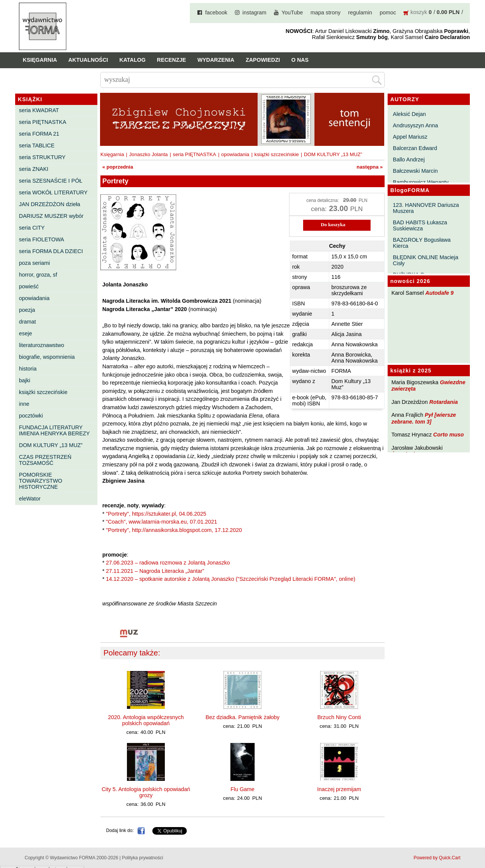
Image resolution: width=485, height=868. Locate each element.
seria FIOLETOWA (41, 239)
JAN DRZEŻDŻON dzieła (50, 204)
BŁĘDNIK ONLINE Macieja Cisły (426, 260)
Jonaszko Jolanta (149, 154)
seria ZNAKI (34, 169)
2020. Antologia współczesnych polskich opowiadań (146, 720)
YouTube (292, 13)
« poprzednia (118, 167)
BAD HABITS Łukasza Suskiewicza (420, 225)
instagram (254, 13)
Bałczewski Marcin (415, 171)
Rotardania (444, 402)
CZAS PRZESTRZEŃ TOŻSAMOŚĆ (45, 460)
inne (24, 404)
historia (28, 369)
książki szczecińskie (43, 392)
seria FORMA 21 (39, 134)
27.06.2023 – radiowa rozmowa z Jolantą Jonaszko (168, 563)
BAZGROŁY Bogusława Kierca (422, 243)
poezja (27, 310)
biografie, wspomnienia (47, 357)
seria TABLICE (37, 145)
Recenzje (171, 60)
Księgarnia (40, 60)
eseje (25, 333)
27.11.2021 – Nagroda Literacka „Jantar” (155, 571)
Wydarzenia (216, 60)
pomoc (388, 13)
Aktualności (88, 60)
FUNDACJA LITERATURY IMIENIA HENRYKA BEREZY (54, 430)
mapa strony (326, 13)
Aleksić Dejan (409, 114)
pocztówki (31, 416)
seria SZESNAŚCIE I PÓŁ (51, 181)
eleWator (30, 499)
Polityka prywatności (143, 858)
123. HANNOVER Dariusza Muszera (426, 208)
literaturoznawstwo (41, 345)
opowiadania (34, 298)
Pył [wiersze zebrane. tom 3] (424, 418)
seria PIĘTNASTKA (43, 122)
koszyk (419, 12)
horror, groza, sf (38, 275)
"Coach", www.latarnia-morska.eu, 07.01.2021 (162, 522)
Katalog (132, 60)
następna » (370, 167)
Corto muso (448, 435)
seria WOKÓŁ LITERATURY (53, 192)
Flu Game (242, 789)
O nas (300, 60)
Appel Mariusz (410, 137)
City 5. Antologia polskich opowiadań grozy (146, 792)
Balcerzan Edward (415, 148)
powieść (29, 286)
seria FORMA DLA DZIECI (51, 251)
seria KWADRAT (39, 110)
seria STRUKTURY (42, 157)
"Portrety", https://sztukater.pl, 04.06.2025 (156, 514)
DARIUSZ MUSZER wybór (51, 216)
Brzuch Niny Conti (339, 717)
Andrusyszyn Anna (415, 125)
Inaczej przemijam (339, 789)
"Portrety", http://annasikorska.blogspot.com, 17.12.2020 (174, 530)
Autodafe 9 (440, 293)
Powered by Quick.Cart (437, 858)
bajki (25, 380)
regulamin (360, 13)
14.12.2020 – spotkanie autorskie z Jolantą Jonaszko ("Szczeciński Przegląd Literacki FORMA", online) (231, 579)
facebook (216, 13)
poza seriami (34, 263)
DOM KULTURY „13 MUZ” (51, 445)
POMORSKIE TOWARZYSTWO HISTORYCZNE (41, 481)
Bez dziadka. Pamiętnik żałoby (242, 717)
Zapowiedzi (263, 60)
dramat (27, 322)
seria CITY (32, 228)
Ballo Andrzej (409, 160)
